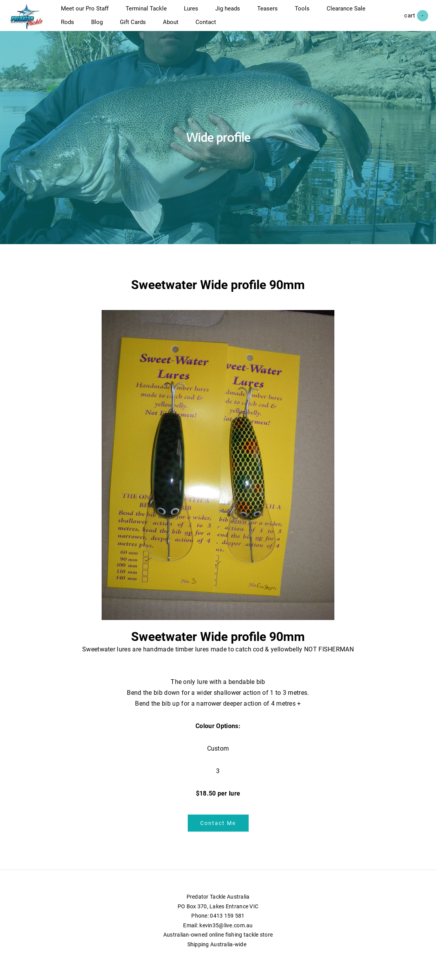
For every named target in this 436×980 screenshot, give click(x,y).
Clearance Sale (88, 26)
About (234, 26)
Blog (161, 26)
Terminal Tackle (154, 12)
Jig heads (235, 12)
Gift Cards (196, 26)
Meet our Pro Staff (93, 12)
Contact (269, 26)
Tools (310, 12)
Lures (199, 12)
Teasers (275, 12)
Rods (131, 26)
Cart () (408, 20)
